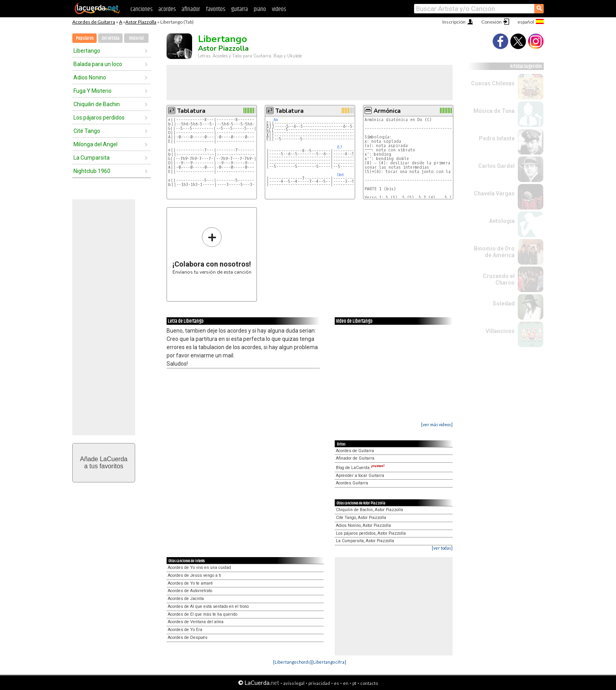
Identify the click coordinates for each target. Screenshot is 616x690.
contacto (369, 683)
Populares (85, 38)
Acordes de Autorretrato (190, 591)
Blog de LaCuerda (360, 468)
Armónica (387, 111)
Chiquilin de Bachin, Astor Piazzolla (369, 510)
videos (279, 9)
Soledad (504, 304)
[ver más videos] (437, 424)
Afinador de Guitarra (355, 458)
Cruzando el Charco (499, 279)
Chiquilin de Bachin (97, 104)
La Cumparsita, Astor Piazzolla (365, 541)
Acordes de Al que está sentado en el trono (208, 606)
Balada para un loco (98, 64)
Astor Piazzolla (141, 22)
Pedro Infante (497, 138)
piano (260, 9)
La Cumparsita (92, 158)
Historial (136, 38)
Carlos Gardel (496, 166)
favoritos (215, 9)
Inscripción (454, 22)
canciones (141, 9)
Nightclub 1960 (92, 171)
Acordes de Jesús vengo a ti (194, 575)
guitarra (239, 9)
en (346, 683)
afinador (191, 9)
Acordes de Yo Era (185, 630)
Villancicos (500, 331)
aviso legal (294, 683)
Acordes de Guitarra (94, 22)
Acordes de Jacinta (186, 599)
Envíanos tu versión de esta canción (212, 251)
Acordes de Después (188, 638)
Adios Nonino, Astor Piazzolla (363, 525)
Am (276, 120)
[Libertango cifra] (329, 662)
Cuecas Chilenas (493, 83)
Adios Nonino (90, 77)
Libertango (87, 51)
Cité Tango (87, 131)
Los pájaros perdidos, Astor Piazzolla (371, 533)
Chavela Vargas (494, 193)
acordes (167, 9)
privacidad (319, 683)
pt (354, 683)
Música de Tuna (494, 111)
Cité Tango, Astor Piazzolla (361, 518)
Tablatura (191, 111)
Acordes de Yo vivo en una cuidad (199, 568)
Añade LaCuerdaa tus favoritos (104, 463)
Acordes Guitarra (352, 483)
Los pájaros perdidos (99, 118)
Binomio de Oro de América (494, 252)
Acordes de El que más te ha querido (203, 614)
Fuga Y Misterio (93, 91)
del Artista (110, 38)
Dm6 (340, 175)
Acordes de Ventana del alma (196, 622)
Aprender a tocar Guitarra (360, 476)
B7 (340, 147)
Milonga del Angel (95, 144)
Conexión (491, 22)
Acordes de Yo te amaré (190, 583)
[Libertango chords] (292, 662)
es (336, 683)
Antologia (502, 221)
